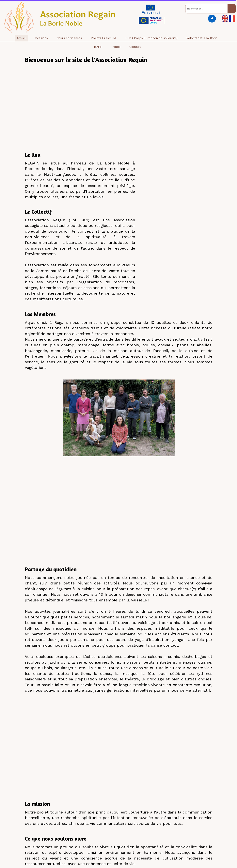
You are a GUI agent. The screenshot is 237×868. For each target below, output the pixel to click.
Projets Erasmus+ (104, 38)
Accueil (21, 38)
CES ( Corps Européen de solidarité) (151, 38)
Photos (115, 47)
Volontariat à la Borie (202, 38)
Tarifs (97, 47)
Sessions (42, 38)
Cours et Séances (69, 38)
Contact (135, 47)
